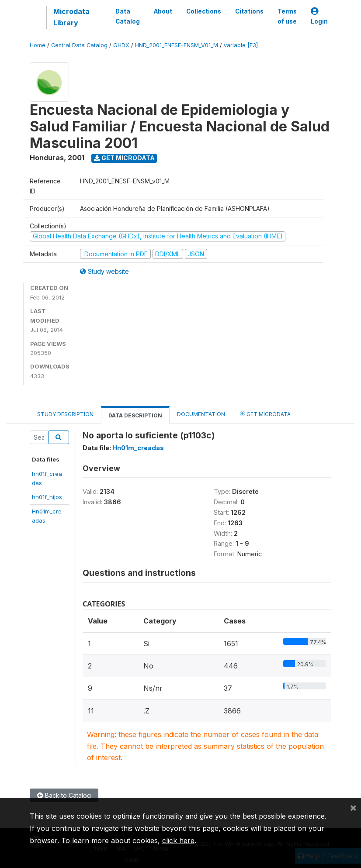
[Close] (353, 807)
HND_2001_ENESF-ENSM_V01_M (177, 45)
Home (38, 45)
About (163, 11)
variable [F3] (241, 45)
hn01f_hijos (47, 497)
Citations (249, 11)
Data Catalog (128, 16)
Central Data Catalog (79, 45)
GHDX (121, 45)
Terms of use (287, 16)
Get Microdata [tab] (265, 414)
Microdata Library (71, 17)
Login (319, 16)
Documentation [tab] (201, 414)
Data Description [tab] (135, 415)
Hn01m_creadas (138, 448)
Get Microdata (124, 158)
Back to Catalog (64, 795)
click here (178, 840)
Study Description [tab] (65, 414)
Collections (204, 11)
